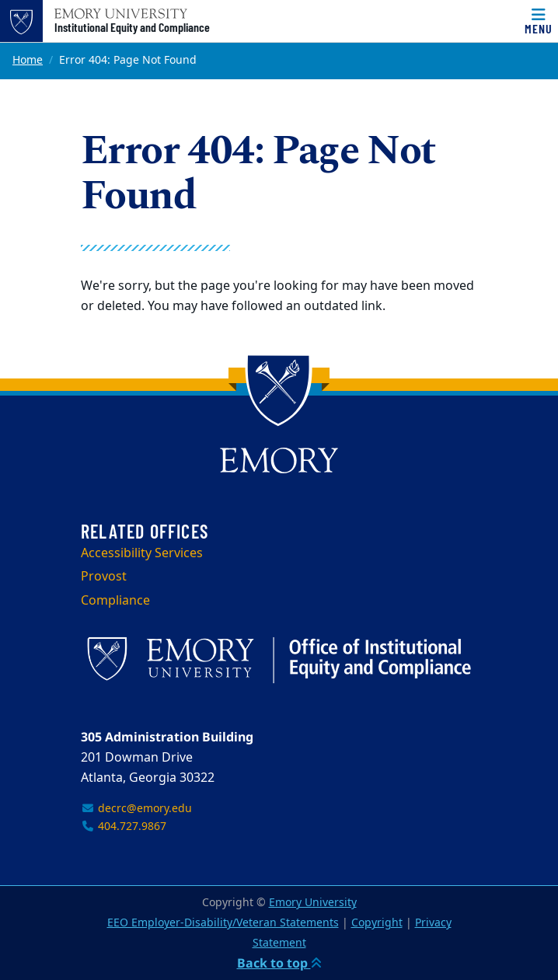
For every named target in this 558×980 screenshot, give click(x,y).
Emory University (313, 903)
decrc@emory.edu (136, 809)
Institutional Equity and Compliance (132, 27)
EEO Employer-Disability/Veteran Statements (223, 923)
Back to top (279, 963)
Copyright (377, 923)
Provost (104, 577)
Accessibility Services (142, 553)
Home (28, 60)
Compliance (115, 601)
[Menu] (539, 21)
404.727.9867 (124, 827)
